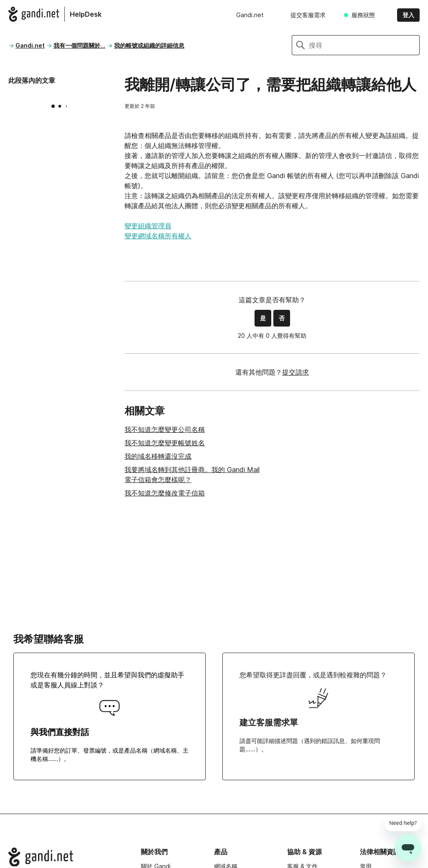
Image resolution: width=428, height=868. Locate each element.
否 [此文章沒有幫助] (282, 318)
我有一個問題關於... (79, 45)
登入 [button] (408, 15)
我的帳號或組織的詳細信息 (149, 45)
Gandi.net (250, 15)
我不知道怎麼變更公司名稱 (165, 429)
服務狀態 (363, 15)
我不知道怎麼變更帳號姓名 (165, 443)
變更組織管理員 (148, 226)
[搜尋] (364, 45)
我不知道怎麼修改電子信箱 (165, 493)
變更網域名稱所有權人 (158, 236)
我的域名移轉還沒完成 (158, 456)
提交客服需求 (308, 15)
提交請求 (296, 372)
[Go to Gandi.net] (68, 857)
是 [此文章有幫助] (263, 318)
